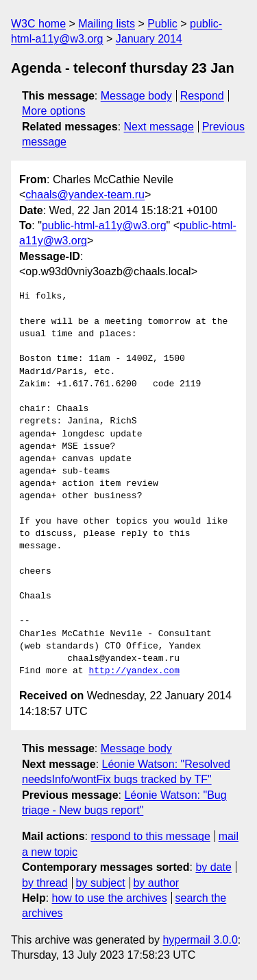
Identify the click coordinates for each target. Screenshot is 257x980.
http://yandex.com (134, 671)
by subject (101, 883)
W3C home (38, 24)
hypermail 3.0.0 (200, 940)
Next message (159, 127)
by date (213, 867)
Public (162, 24)
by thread (45, 883)
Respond (202, 96)
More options (54, 111)
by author (156, 883)
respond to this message (150, 836)
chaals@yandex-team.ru (85, 195)
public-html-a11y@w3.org (104, 225)
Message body (136, 96)
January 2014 (149, 39)
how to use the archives (110, 898)
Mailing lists (107, 24)
